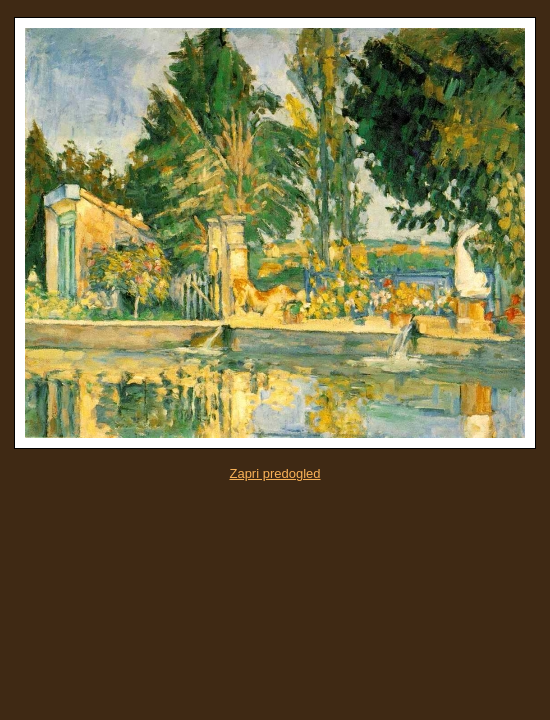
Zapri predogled (274, 473)
